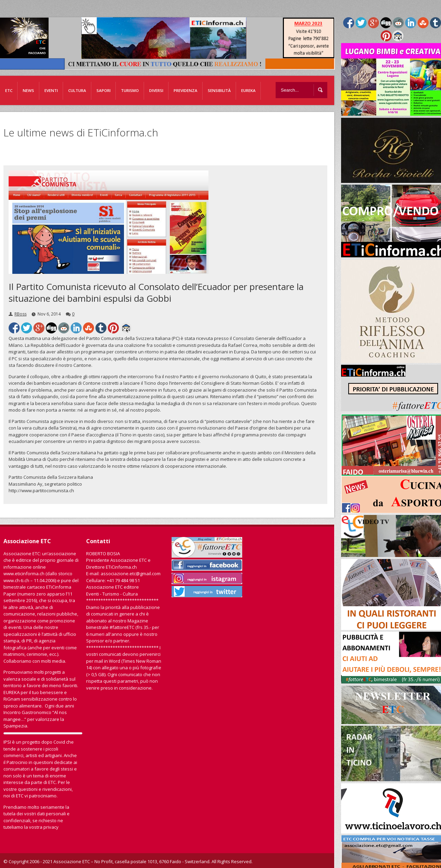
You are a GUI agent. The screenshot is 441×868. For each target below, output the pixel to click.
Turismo (130, 90)
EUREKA (248, 90)
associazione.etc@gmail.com (131, 573)
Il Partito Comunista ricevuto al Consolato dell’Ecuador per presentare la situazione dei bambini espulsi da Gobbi (156, 292)
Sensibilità (219, 90)
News (28, 90)
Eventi (51, 90)
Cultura (77, 90)
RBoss (20, 314)
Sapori (104, 90)
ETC (9, 90)
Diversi (156, 90)
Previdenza (186, 90)
